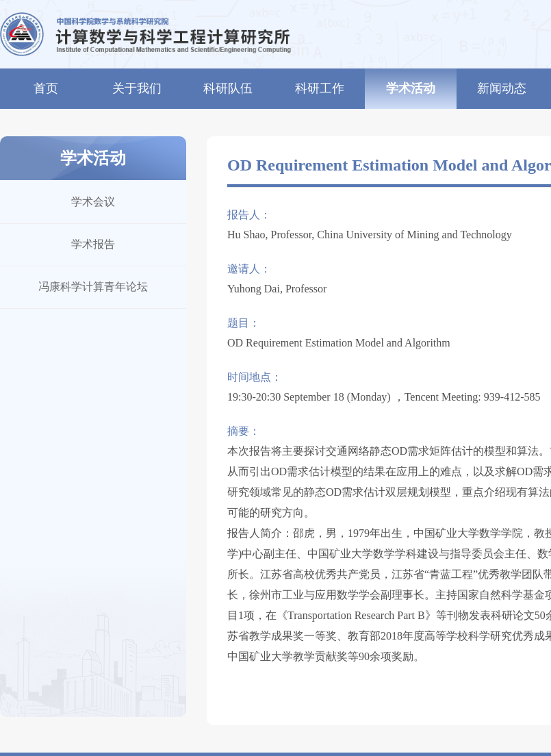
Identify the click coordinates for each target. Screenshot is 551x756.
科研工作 (320, 88)
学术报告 (93, 244)
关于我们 (137, 88)
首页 (46, 88)
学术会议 (93, 202)
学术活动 (411, 88)
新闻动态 (502, 88)
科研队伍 (228, 88)
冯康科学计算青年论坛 (93, 287)
